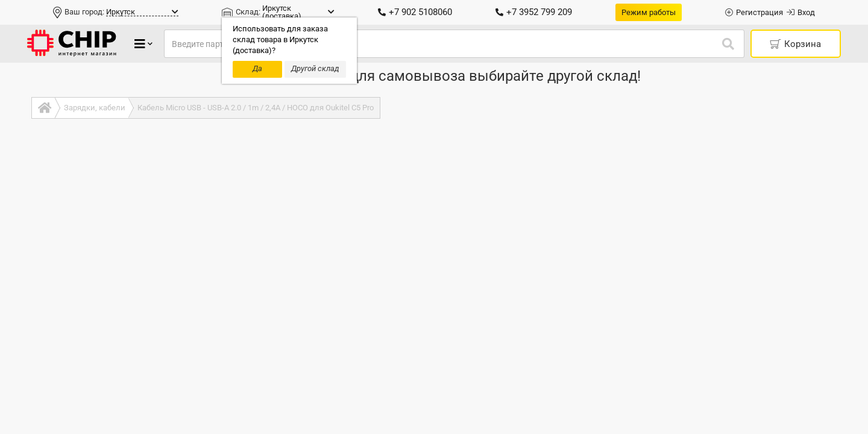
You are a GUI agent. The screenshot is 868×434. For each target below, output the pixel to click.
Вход (801, 12)
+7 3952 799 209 (534, 12)
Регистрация (754, 12)
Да (257, 68)
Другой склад (315, 68)
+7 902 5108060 (415, 12)
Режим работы (649, 12)
